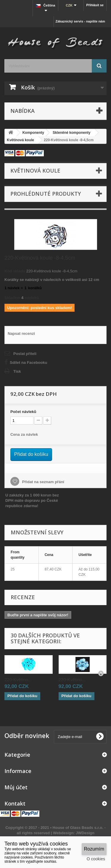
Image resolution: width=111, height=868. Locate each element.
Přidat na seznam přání (43, 482)
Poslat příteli (25, 354)
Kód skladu (15, 271)
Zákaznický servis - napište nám (80, 21)
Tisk (17, 371)
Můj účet (16, 787)
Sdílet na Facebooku (28, 363)
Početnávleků (23, 412)
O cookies (96, 859)
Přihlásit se (95, 5)
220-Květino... (18, 680)
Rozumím (94, 849)
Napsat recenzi (21, 333)
